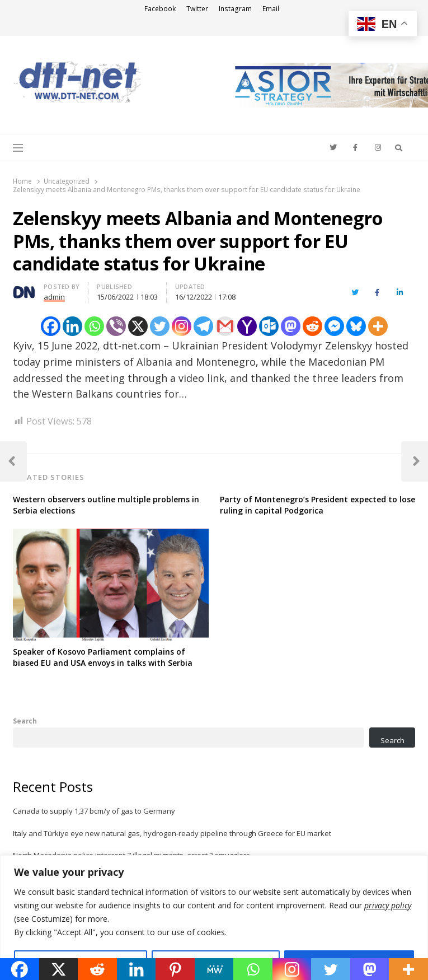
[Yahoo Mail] (247, 326)
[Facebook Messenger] (334, 326)
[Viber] (116, 326)
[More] (378, 326)
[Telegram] (203, 326)
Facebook (160, 9)
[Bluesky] (356, 326)
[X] (138, 326)
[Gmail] (225, 326)
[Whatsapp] (94, 326)
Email (271, 9)
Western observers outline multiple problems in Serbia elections (106, 505)
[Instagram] (182, 326)
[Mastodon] (291, 326)
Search (25, 721)
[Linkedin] (72, 326)
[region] (214, 918)
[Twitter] (160, 326)
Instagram (235, 9)
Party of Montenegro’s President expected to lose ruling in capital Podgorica (318, 505)
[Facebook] (51, 326)
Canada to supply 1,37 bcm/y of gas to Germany (94, 811)
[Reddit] (312, 326)
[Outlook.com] (269, 326)
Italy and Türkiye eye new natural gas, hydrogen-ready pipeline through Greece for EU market (172, 833)
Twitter (197, 9)
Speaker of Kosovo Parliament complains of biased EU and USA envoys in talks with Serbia (103, 657)
